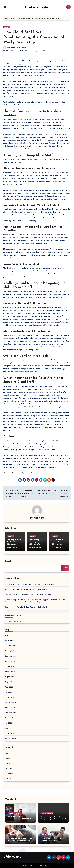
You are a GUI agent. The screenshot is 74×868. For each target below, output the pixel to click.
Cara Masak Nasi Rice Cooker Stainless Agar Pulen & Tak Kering (28, 594)
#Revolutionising (31, 51)
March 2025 (9, 696)
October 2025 (10, 666)
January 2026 (10, 650)
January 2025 (10, 707)
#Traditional (48, 51)
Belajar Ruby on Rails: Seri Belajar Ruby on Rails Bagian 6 (26, 606)
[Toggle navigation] (5, 7)
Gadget (7, 27)
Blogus (43, 865)
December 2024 (11, 712)
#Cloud (8, 51)
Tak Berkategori (11, 773)
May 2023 (8, 722)
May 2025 (8, 691)
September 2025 (11, 671)
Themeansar (52, 865)
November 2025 (11, 660)
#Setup (40, 51)
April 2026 (9, 635)
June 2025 (9, 686)
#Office (22, 51)
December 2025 (11, 655)
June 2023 (9, 717)
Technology (9, 778)
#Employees (15, 51)
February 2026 (10, 645)
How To (7, 763)
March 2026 (9, 640)
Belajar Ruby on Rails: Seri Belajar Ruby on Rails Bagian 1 (26, 589)
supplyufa (13, 48)
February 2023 (10, 738)
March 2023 (9, 732)
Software (8, 768)
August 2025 (10, 676)
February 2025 (10, 702)
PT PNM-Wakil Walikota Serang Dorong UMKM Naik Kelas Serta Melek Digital (32, 583)
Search (8, 560)
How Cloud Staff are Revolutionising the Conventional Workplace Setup (34, 37)
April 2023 (9, 727)
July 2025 (9, 681)
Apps (7, 752)
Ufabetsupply (36, 7)
